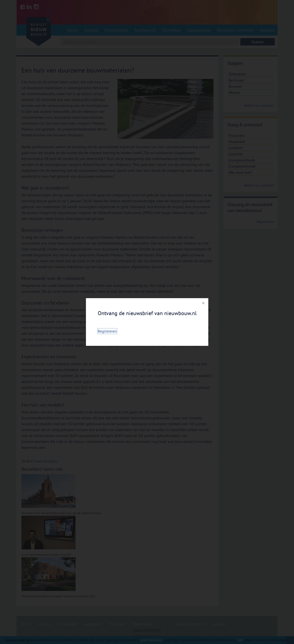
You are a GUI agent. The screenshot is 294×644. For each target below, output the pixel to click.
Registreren (107, 331)
